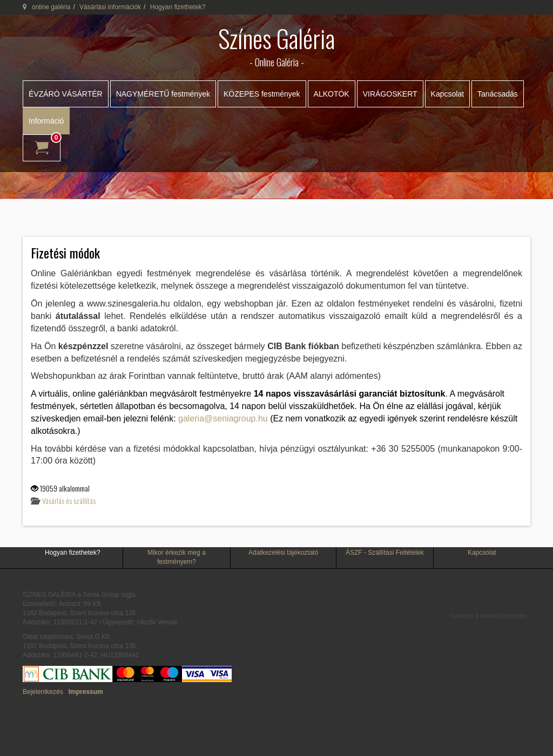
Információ (46, 121)
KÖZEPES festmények (262, 94)
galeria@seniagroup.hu (223, 418)
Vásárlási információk (110, 7)
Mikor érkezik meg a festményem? (176, 557)
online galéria (51, 7)
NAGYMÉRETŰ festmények (163, 94)
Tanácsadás (498, 94)
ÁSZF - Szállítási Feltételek (385, 553)
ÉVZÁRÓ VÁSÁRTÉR (66, 94)
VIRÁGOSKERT (390, 94)
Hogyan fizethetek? (73, 553)
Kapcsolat (447, 94)
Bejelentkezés (43, 692)
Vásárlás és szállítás (69, 500)
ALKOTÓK (332, 94)
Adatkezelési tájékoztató (283, 553)
